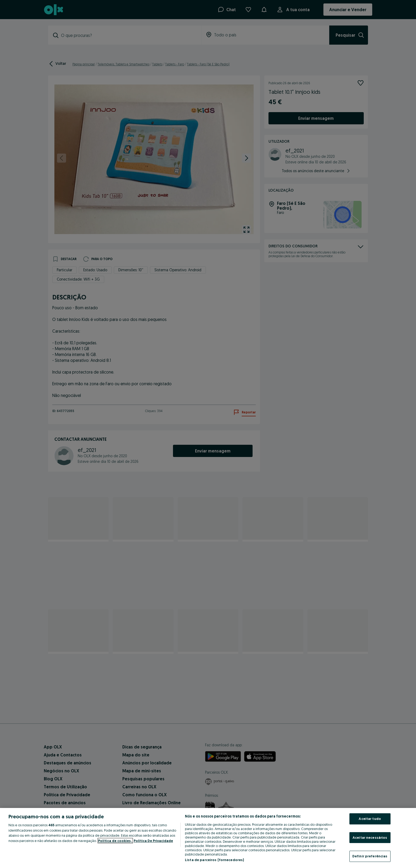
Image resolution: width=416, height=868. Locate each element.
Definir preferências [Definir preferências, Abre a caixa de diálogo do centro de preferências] (370, 856)
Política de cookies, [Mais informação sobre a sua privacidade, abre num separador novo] (115, 841)
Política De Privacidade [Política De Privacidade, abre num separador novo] (153, 841)
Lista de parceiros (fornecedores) (214, 860)
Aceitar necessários (370, 837)
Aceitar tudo (370, 819)
